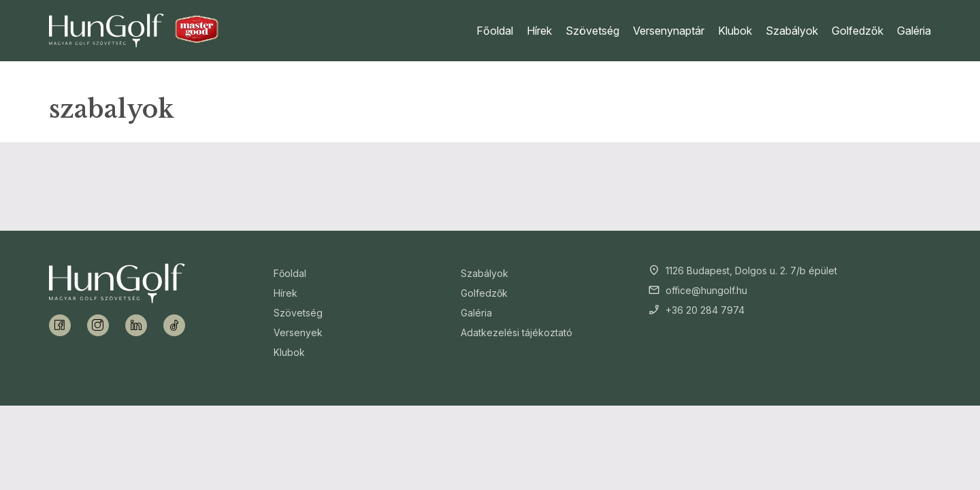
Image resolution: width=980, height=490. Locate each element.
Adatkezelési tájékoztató (517, 332)
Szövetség (592, 31)
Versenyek (298, 332)
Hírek (539, 31)
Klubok (735, 31)
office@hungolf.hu (706, 290)
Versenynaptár (669, 31)
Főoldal (495, 31)
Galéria (914, 31)
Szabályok (792, 31)
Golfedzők (857, 31)
